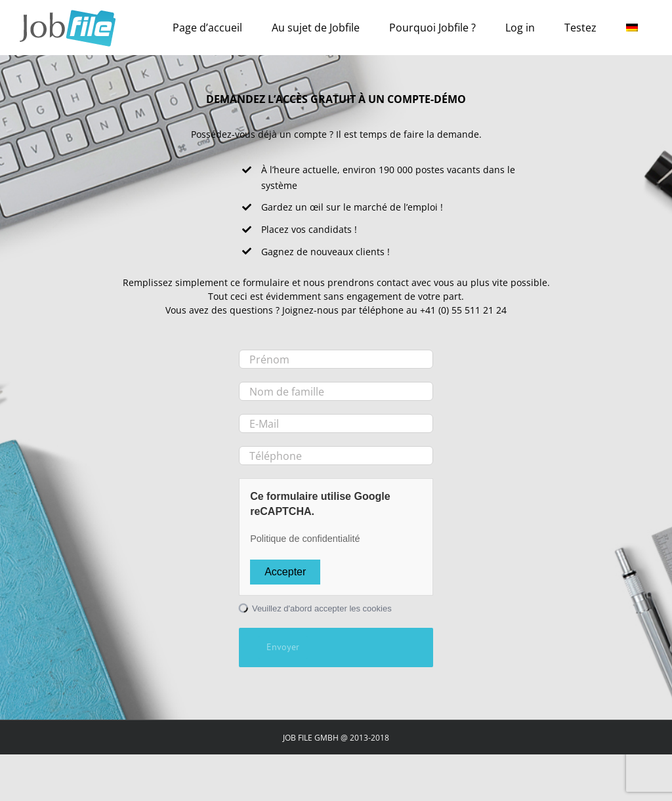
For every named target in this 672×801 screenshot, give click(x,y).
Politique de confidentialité (305, 539)
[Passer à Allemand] (632, 28)
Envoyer (283, 647)
